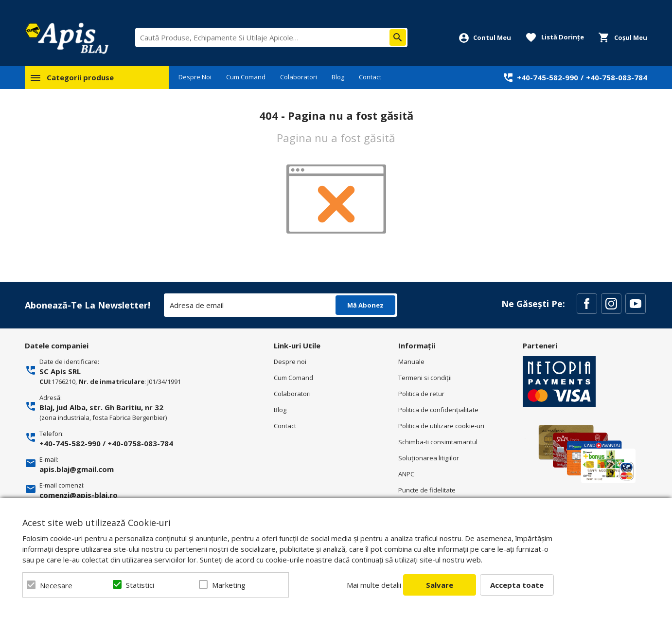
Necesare (56, 585)
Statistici (140, 585)
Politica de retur (421, 394)
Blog (338, 77)
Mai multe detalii (374, 585)
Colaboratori (299, 77)
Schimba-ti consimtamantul (438, 442)
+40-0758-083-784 (140, 443)
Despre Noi (195, 77)
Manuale (411, 362)
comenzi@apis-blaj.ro (79, 495)
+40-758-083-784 (617, 77)
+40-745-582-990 (548, 77)
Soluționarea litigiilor (429, 458)
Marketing (229, 585)
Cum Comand (246, 77)
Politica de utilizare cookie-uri (441, 426)
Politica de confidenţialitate (438, 410)
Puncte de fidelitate (427, 490)
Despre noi (290, 362)
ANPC (406, 474)
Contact (370, 77)
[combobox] (271, 37)
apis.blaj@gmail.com (77, 469)
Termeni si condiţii (425, 378)
